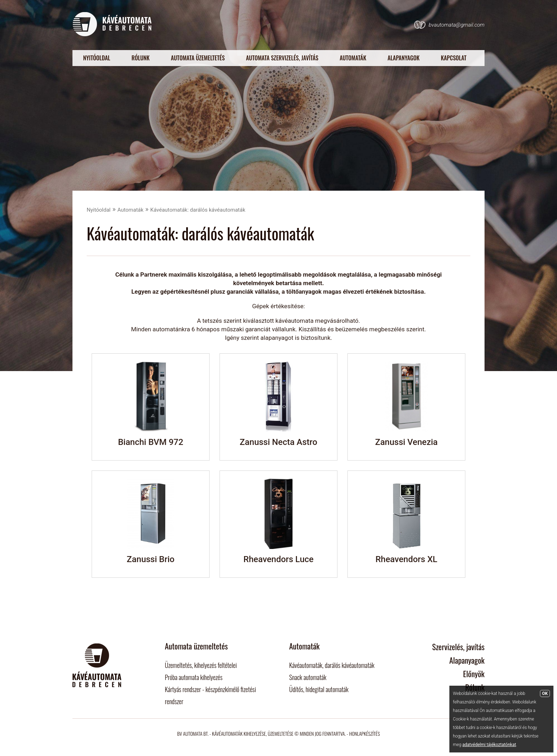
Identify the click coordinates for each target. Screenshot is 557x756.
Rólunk (140, 58)
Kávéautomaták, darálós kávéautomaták (332, 665)
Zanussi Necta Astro (278, 442)
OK (545, 694)
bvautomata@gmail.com (457, 25)
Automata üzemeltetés (198, 58)
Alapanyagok (404, 58)
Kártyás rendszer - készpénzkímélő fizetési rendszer (210, 695)
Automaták (353, 58)
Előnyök (474, 674)
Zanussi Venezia (406, 442)
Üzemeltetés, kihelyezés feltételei (201, 665)
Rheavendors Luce (278, 559)
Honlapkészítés (364, 733)
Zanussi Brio (151, 559)
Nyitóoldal (97, 58)
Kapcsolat (454, 58)
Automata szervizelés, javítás (282, 58)
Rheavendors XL (406, 559)
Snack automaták (308, 677)
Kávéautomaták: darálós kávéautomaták (198, 210)
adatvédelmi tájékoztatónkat (489, 745)
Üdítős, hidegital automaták (319, 689)
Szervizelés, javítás (459, 647)
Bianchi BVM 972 (151, 442)
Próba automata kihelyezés (194, 677)
